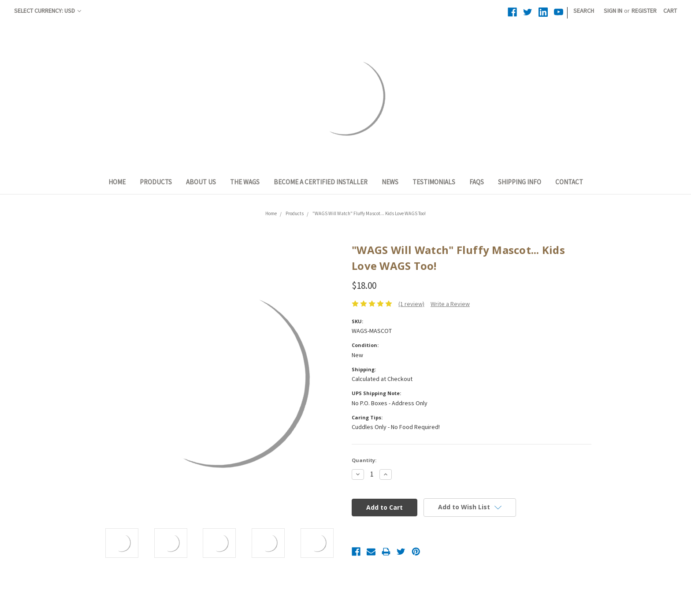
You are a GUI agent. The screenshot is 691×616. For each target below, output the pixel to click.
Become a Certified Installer (321, 182)
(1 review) (411, 304)
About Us (201, 182)
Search (584, 11)
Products (156, 182)
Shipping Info (520, 182)
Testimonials (434, 182)
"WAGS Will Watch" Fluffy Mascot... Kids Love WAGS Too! (369, 213)
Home (117, 182)
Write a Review (450, 304)
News (390, 182)
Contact (569, 182)
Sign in (613, 11)
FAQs (477, 182)
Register (644, 11)
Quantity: (364, 460)
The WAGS (245, 182)
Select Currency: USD (48, 11)
